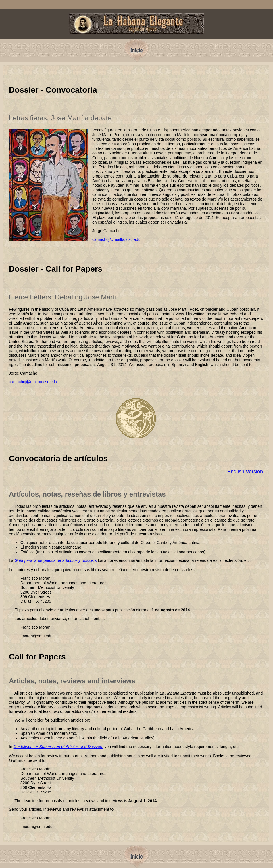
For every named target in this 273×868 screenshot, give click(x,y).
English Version (245, 472)
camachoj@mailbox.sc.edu (116, 239)
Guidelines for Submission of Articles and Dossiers (58, 747)
